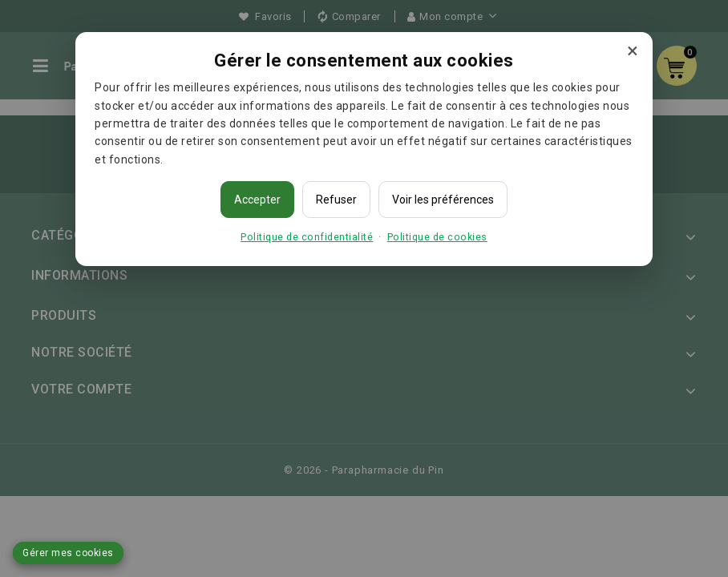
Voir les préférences (443, 200)
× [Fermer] (633, 50)
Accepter (257, 200)
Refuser (336, 200)
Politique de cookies (437, 237)
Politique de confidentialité (307, 237)
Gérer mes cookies (68, 553)
